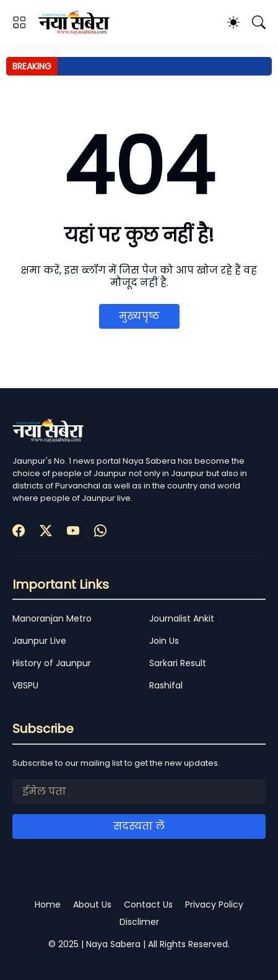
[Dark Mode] (233, 22)
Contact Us (148, 904)
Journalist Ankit (182, 618)
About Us (92, 904)
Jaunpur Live (39, 641)
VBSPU (25, 685)
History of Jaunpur (52, 663)
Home (48, 904)
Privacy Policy (214, 904)
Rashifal (166, 685)
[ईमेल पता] (139, 792)
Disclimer (139, 922)
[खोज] (259, 22)
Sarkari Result (178, 663)
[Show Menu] (19, 22)
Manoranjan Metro (52, 618)
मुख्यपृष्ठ (139, 316)
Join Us (164, 641)
